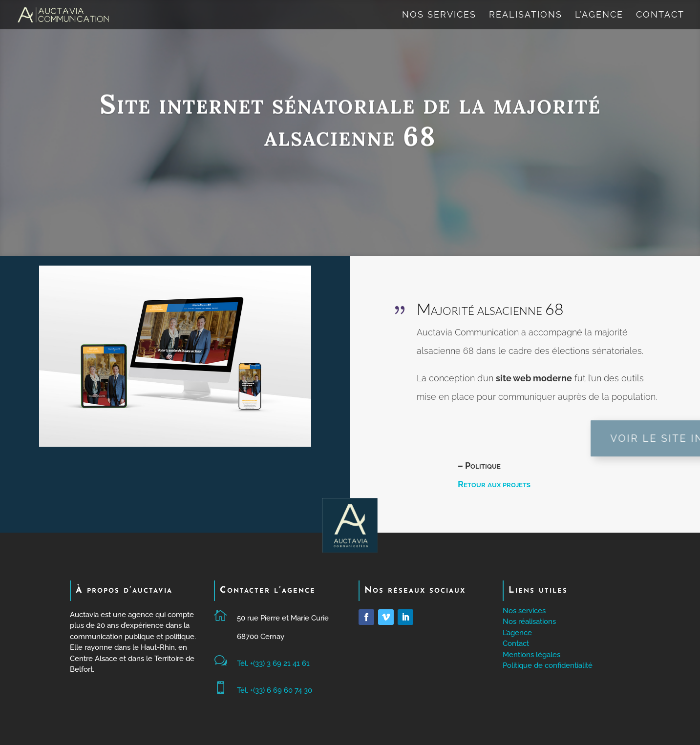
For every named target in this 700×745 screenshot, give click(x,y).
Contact (660, 15)
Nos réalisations (529, 621)
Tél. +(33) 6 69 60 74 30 (275, 690)
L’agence (599, 15)
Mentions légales (531, 655)
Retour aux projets (494, 484)
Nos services (439, 15)
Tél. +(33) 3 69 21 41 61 (273, 663)
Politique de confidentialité (548, 665)
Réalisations (526, 15)
